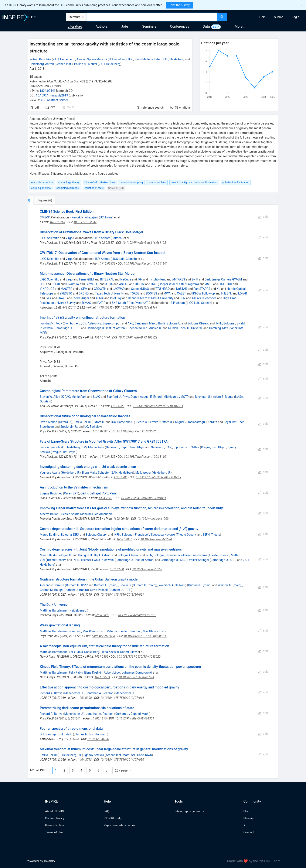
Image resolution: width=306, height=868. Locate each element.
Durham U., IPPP (77, 585)
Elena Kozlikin (110, 652)
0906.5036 (102, 615)
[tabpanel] (153, 492)
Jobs (125, 26)
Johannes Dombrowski (137, 673)
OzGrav (140, 284)
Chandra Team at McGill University (151, 298)
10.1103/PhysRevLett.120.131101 (146, 457)
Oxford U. (65, 422)
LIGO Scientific (49, 238)
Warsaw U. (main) (229, 585)
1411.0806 (101, 657)
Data (206, 26)
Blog (246, 811)
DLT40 (56, 284)
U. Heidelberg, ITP (121, 59)
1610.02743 (57, 222)
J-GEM (83, 289)
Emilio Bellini (82, 422)
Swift (195, 279)
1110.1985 (121, 477)
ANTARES (179, 279)
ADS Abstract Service (55, 100)
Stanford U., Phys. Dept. (122, 397)
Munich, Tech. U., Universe (185, 328)
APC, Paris (110, 493)
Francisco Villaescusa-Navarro (155, 535)
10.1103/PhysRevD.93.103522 (138, 337)
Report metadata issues (119, 825)
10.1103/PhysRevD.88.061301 (135, 718)
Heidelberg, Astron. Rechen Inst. (51, 64)
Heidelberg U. (71, 473)
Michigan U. (203, 397)
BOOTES (152, 293)
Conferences (180, 26)
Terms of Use (54, 832)
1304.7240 (105, 498)
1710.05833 (105, 307)
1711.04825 (108, 457)
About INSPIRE (55, 811)
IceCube (126, 279)
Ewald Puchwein (103, 560)
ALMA (99, 298)
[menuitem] (263, 17)
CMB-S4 (45, 217)
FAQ (106, 811)
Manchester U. (74, 693)
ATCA (109, 284)
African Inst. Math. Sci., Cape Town (129, 755)
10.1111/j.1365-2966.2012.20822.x (159, 477)
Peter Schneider (117, 631)
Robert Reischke (40, 59)
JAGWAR (119, 289)
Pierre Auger (81, 298)
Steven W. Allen (50, 397)
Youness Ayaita (50, 473)
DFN (182, 298)
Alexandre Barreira (52, 585)
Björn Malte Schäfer (148, 59)
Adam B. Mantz (223, 397)
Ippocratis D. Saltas (186, 447)
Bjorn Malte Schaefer (96, 473)
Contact (249, 832)
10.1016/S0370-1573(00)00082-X (145, 636)
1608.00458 (121, 519)
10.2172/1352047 (85, 222)
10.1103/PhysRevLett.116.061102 (144, 243)
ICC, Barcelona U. (123, 422)
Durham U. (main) (106, 585)
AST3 (209, 284)
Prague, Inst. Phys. (213, 447)
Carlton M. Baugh (51, 590)
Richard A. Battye (51, 693)
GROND (84, 293)
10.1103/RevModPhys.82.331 (137, 615)
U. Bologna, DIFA (68, 535)
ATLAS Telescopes (204, 298)
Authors (102, 26)
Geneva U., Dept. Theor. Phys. (125, 447)
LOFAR (243, 293)
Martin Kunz (96, 447)
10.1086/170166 (98, 739)
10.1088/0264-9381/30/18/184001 (143, 498)
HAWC (62, 298)
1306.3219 (85, 595)
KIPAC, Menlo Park (74, 397)
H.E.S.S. (226, 293)
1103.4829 (118, 406)
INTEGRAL (107, 279)
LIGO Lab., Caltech (124, 259)
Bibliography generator (189, 811)
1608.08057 (124, 539)
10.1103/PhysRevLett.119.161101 (146, 263)
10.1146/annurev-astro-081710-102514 (158, 406)
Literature (75, 26)
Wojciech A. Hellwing (172, 585)
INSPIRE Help (113, 818)
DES (42, 284)
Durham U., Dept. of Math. (132, 714)
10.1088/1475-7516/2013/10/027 (122, 595)
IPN (140, 279)
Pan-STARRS (202, 289)
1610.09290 (101, 431)
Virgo (69, 238)
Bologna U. (174, 323)
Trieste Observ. (187, 535)
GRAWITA (73, 284)
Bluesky (248, 818)
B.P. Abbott (102, 238)
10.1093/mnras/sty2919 (52, 95)
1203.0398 (85, 698)
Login (295, 17)
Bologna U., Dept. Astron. (95, 555)
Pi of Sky (116, 298)
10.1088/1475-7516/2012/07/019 (122, 698)
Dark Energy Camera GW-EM (223, 279)
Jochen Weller (137, 328)
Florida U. (67, 734)
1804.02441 (47, 91)
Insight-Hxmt (157, 279)
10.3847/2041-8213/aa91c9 (139, 307)
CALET (181, 293)
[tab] (43, 200)
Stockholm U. (69, 427)
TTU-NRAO (162, 289)
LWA (48, 298)
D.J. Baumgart (49, 734)
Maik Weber (143, 473)
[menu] (267, 17)
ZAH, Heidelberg (64, 59)
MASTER (66, 289)
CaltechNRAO (140, 289)
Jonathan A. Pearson (100, 693)
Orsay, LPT (71, 493)
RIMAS (86, 303)
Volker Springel (199, 560)
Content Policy (55, 818)
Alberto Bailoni (49, 514)
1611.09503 (102, 677)
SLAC (96, 397)
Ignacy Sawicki (94, 755)
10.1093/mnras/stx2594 (156, 539)
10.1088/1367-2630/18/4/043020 (139, 657)
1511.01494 (102, 337)
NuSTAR (182, 289)
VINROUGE (47, 289)
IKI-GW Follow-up (204, 293)
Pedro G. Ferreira (147, 422)
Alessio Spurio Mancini (92, 59)
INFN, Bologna (225, 323)
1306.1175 (100, 718)
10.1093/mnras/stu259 (147, 569)
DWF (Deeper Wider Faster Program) (175, 284)
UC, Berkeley (93, 427)
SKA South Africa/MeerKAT (130, 303)
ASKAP (124, 284)
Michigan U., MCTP (176, 397)
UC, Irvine (106, 217)
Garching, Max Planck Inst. (87, 631)
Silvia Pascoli (99, 590)
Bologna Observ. (198, 323)
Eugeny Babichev (51, 493)
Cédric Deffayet (91, 493)
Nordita (212, 422)
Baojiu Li (125, 585)
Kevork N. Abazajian (85, 217)
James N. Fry (84, 734)
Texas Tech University (109, 293)
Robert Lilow (129, 652)
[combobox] (152, 17)
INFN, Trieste (211, 535)
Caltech (117, 238)
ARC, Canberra (137, 323)
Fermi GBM (86, 279)
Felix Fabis (76, 652)
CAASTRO (225, 284)
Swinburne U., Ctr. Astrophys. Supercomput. (92, 323)
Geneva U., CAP (161, 447)
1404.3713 (85, 760)
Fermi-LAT (92, 284)
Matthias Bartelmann (54, 610)
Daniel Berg (92, 652)
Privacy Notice (55, 825)
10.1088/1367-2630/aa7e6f (136, 677)
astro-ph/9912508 (103, 636)
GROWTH (100, 289)
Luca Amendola (50, 447)
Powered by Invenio (40, 861)
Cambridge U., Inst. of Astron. (106, 328)
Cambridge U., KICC (67, 328)
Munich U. (155, 328)
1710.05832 (108, 263)
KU (218, 289)
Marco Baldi (157, 323)
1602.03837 (106, 243)
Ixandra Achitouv (51, 323)
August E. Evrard (151, 397)
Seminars (149, 26)
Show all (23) (116, 188)
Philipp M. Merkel (86, 64)
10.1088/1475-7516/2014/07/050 (122, 760)
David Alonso (48, 422)
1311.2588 (117, 569)
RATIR (101, 303)
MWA (167, 293)
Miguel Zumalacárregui (190, 422)
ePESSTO (66, 293)
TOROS (135, 293)
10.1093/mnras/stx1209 (153, 519)
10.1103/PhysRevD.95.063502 (136, 431)
